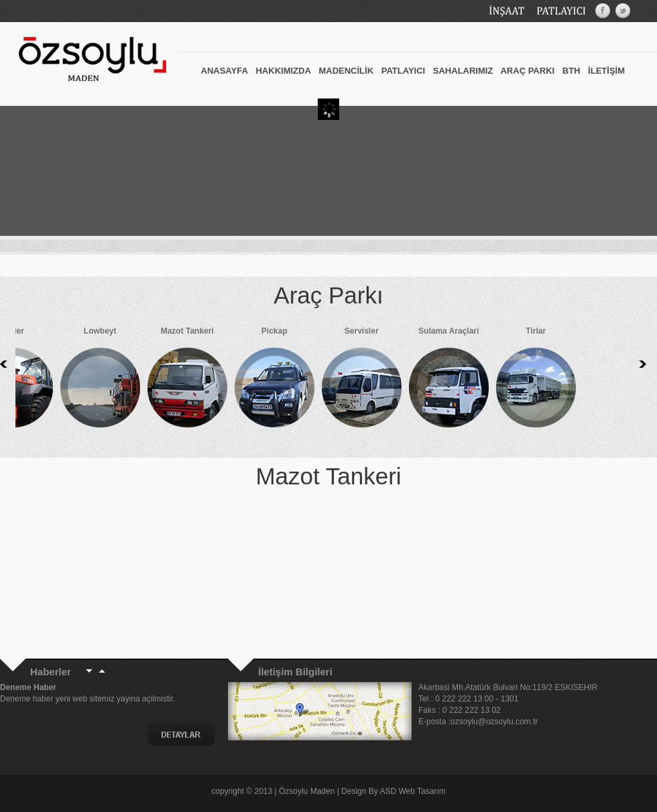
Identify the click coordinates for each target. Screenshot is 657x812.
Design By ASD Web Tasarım (394, 791)
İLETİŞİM (606, 71)
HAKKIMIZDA (283, 71)
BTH (572, 71)
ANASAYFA (225, 71)
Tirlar (510, 381)
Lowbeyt (74, 381)
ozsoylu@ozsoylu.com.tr (495, 722)
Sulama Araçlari (422, 381)
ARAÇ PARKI (527, 71)
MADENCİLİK (346, 71)
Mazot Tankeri (161, 381)
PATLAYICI (404, 71)
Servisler (335, 381)
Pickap (248, 381)
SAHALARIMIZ (463, 71)
